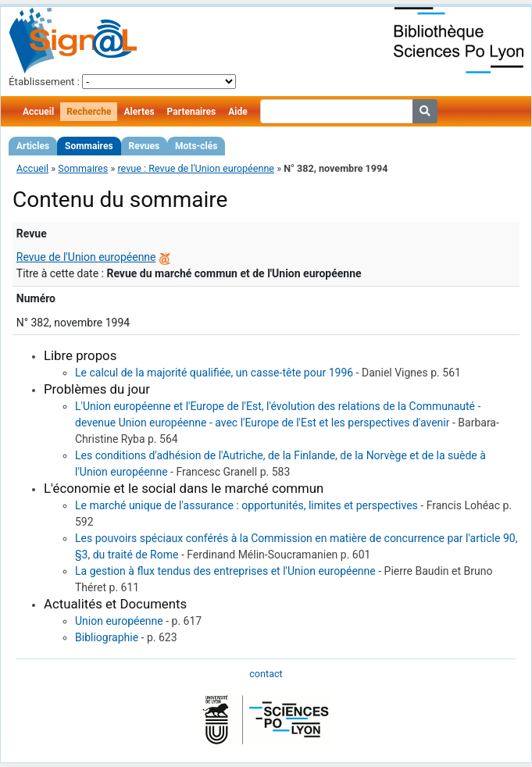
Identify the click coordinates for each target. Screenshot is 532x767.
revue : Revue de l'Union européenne (196, 168)
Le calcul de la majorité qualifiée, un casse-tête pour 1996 (214, 373)
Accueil (38, 112)
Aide (237, 112)
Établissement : (44, 82)
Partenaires (192, 112)
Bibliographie (107, 637)
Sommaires (89, 146)
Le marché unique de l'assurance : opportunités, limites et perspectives (246, 505)
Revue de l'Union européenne (86, 257)
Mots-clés (196, 146)
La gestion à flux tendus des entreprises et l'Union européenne (225, 571)
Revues (145, 146)
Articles (33, 146)
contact (266, 674)
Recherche (89, 112)
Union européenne (119, 621)
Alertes (139, 112)
